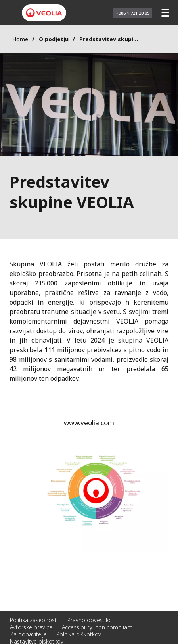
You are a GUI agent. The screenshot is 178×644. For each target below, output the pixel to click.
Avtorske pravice (31, 627)
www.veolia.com (89, 423)
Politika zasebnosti (34, 620)
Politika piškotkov (79, 634)
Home (20, 39)
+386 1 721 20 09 (133, 13)
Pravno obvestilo (89, 620)
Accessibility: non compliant (97, 627)
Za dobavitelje (28, 634)
